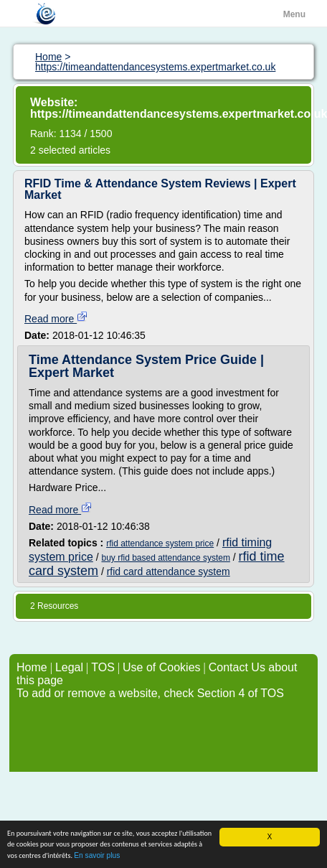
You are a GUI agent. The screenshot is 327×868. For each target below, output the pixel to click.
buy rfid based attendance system (165, 558)
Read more (56, 319)
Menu (294, 14)
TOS (103, 667)
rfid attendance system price (160, 543)
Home (32, 667)
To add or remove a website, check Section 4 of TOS (150, 693)
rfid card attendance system (169, 571)
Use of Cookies (162, 667)
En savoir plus (97, 856)
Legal (69, 667)
